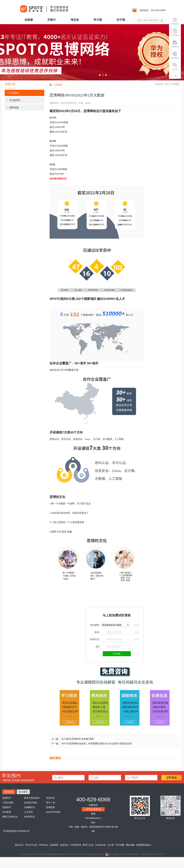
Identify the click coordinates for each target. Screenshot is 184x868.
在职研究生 (30, 817)
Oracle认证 (100, 845)
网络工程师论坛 (10, 817)
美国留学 (7, 807)
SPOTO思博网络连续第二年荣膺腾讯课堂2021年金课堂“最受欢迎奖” (97, 744)
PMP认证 (44, 845)
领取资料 (175, 44)
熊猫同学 (7, 798)
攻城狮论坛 (30, 807)
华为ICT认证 (31, 845)
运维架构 (54, 845)
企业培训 (175, 33)
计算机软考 (76, 845)
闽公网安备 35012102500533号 (122, 854)
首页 (167, 84)
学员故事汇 (15, 100)
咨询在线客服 (93, 809)
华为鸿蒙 (120, 845)
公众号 (175, 67)
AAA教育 (7, 812)
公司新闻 (14, 93)
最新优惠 (14, 107)
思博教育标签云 (144, 845)
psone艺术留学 (53, 812)
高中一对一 (51, 803)
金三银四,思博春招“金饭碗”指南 (78, 739)
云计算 (111, 845)
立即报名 (172, 778)
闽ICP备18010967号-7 (152, 854)
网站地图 (130, 845)
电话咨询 (175, 55)
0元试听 (117, 654)
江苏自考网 (8, 803)
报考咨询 (175, 21)
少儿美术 (29, 812)
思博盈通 (50, 807)
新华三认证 (88, 845)
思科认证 (19, 845)
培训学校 (50, 798)
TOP (175, 76)
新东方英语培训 (32, 798)
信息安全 (64, 845)
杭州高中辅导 (31, 803)
